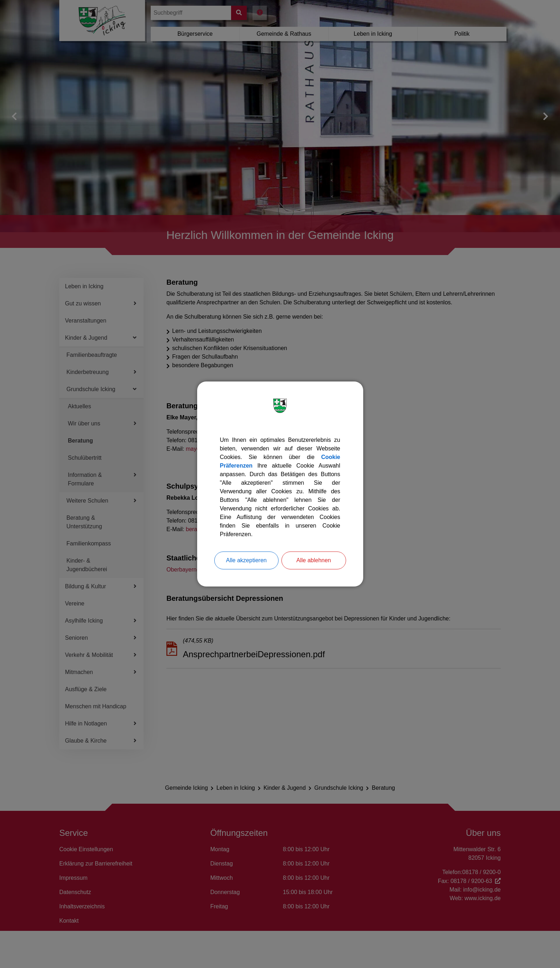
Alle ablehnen (314, 560)
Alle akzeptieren (246, 560)
